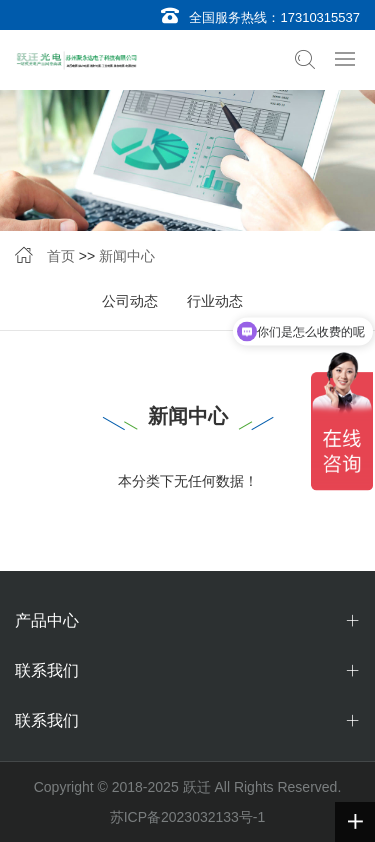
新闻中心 (127, 256)
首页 (61, 256)
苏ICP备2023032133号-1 (188, 817)
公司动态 (130, 301)
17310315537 (320, 17)
